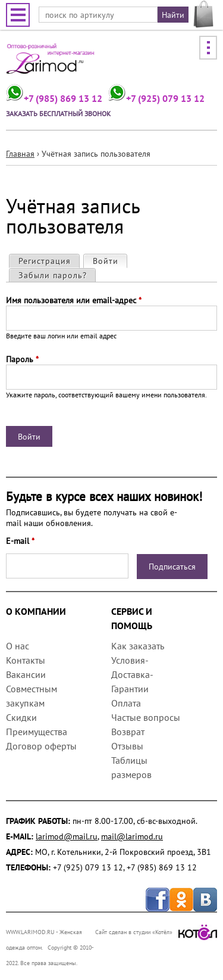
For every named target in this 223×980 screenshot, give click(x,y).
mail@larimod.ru (132, 836)
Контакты (26, 660)
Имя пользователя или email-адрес (74, 300)
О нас (18, 646)
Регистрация (45, 261)
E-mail (20, 541)
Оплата (126, 703)
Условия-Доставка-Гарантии (132, 674)
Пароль (22, 359)
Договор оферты (41, 746)
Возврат (128, 732)
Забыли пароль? (53, 275)
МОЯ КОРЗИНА (204, 14)
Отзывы (127, 746)
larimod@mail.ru (67, 836)
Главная (20, 154)
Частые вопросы (146, 717)
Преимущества (37, 732)
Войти (110, 261)
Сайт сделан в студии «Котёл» (156, 932)
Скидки (21, 717)
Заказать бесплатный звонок (58, 113)
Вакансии (26, 674)
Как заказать (137, 646)
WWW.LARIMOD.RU (30, 932)
